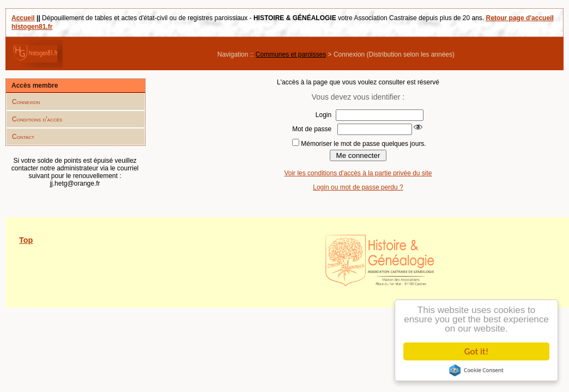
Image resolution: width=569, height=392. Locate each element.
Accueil (23, 18)
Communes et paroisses (291, 54)
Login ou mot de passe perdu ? (358, 187)
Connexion (26, 102)
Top (26, 240)
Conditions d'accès (37, 119)
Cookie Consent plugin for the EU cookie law (476, 370)
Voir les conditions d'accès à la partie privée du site (358, 173)
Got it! (476, 351)
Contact (23, 137)
